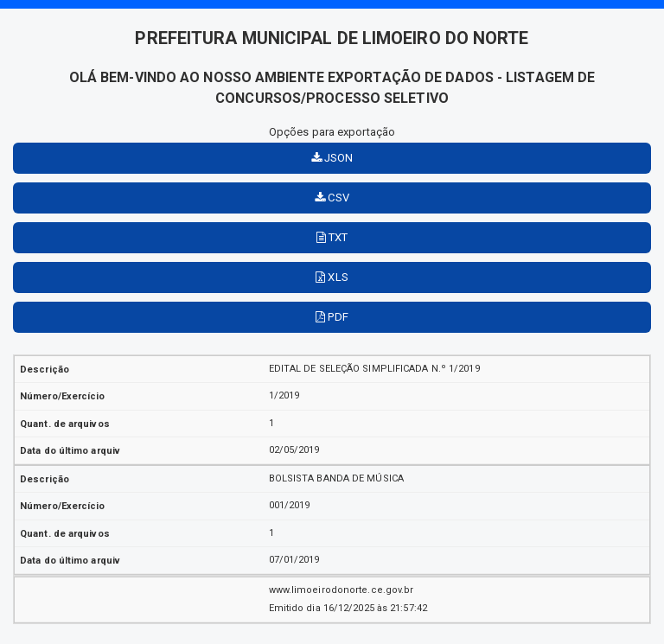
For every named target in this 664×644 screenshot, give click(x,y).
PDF (332, 317)
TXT (332, 237)
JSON (332, 158)
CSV (332, 198)
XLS (332, 277)
